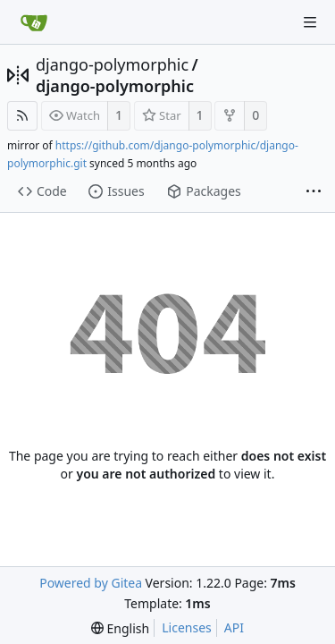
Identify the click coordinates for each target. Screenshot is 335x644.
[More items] (314, 192)
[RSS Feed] (22, 116)
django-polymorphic (112, 64)
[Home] (34, 22)
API (234, 627)
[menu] (120, 628)
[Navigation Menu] (310, 22)
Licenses (187, 627)
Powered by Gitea (91, 583)
